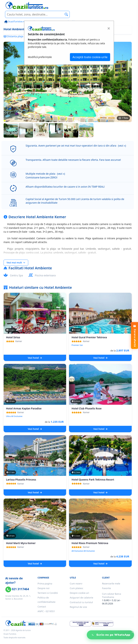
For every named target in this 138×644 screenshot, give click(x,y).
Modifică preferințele (40, 57)
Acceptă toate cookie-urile (90, 57)
